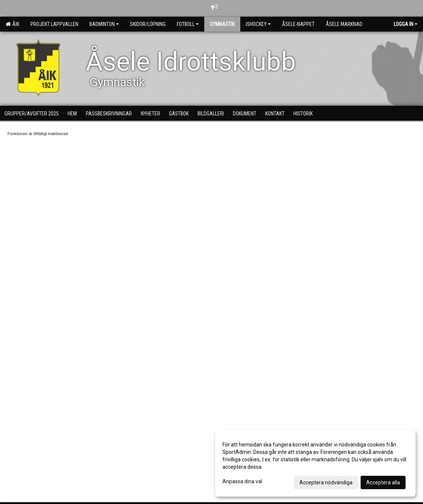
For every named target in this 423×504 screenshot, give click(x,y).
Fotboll (188, 24)
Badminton (104, 24)
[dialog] (315, 463)
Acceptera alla (383, 482)
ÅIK (12, 24)
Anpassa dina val (242, 481)
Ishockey (258, 24)
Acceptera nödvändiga (326, 482)
